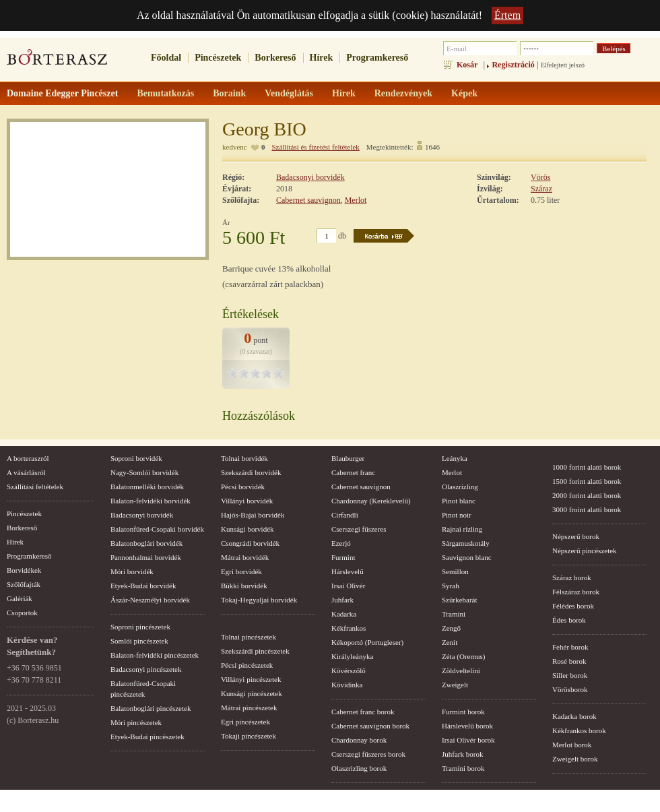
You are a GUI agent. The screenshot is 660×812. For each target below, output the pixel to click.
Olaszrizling (460, 487)
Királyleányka (352, 656)
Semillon (455, 571)
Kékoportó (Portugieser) (367, 642)
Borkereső (275, 58)
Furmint (343, 557)
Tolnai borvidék (244, 458)
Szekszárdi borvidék (251, 472)
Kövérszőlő (349, 670)
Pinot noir (457, 515)
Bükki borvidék (244, 586)
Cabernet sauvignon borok (370, 726)
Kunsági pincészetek (252, 693)
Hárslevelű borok (467, 726)
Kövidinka (347, 685)
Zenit (450, 642)
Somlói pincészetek (139, 641)
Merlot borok (572, 745)
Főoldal (166, 58)
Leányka (455, 458)
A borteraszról (28, 458)
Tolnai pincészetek (249, 637)
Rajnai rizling (462, 529)
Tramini (454, 614)
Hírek (322, 58)
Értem (507, 15)
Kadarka (344, 614)
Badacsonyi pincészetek (146, 669)
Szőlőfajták (24, 584)
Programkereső (377, 58)
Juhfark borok (462, 754)
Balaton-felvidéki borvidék (151, 501)
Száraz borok (572, 577)
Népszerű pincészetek (585, 551)
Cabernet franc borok (363, 712)
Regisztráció (513, 65)
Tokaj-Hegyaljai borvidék (259, 600)
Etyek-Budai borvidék (143, 586)
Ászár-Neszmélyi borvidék (150, 600)
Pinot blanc (459, 501)
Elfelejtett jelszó (563, 65)
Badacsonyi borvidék (310, 177)
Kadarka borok (574, 716)
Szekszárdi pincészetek (255, 651)
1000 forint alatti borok (587, 467)
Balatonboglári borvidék (146, 543)
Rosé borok (569, 661)
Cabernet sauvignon (308, 200)
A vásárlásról (26, 472)
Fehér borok (570, 647)
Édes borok (569, 620)
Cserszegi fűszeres (359, 529)
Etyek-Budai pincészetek (147, 737)
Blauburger (348, 458)
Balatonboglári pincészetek (151, 708)
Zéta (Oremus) (463, 656)
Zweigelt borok (575, 759)
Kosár (467, 65)
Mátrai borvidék (245, 557)
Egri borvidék (241, 571)
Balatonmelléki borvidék (147, 487)
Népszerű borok (576, 536)
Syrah (451, 586)
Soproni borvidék (136, 458)
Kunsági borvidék (247, 529)
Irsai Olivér (348, 586)
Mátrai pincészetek (249, 708)
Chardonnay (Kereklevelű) (371, 501)
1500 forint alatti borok (587, 481)
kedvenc (235, 147)
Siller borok (570, 675)
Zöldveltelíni (461, 670)
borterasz (57, 61)
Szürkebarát (460, 600)
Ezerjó (341, 543)
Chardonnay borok (359, 740)
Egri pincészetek (245, 722)
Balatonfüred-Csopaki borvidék (157, 529)
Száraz (541, 189)
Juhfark (342, 600)
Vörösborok (570, 689)
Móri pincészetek (136, 722)
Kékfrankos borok (579, 730)
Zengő (451, 628)
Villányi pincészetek (251, 679)
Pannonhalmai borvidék (146, 557)
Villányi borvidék (247, 501)
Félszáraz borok (576, 592)
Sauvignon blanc (467, 557)
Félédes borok (573, 606)
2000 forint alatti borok (587, 495)
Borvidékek (24, 570)
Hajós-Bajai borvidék (253, 515)
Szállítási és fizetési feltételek (315, 147)
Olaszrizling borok (359, 768)
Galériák (20, 598)
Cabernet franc (353, 472)
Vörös (540, 177)
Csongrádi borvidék (250, 543)
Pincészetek (218, 58)
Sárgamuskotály (466, 543)
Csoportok (22, 613)
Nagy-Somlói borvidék (144, 472)
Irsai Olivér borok (468, 740)
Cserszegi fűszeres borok (368, 754)
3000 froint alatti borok (587, 509)
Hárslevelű (348, 571)
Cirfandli (345, 515)
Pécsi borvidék (243, 487)
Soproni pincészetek (140, 627)
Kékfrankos (349, 628)
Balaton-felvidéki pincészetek (155, 655)
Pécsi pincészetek (247, 665)
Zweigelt (455, 685)
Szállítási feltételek (35, 487)
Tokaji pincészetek (249, 736)
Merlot (356, 200)
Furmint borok (463, 712)
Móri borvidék (132, 571)
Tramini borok (463, 768)
